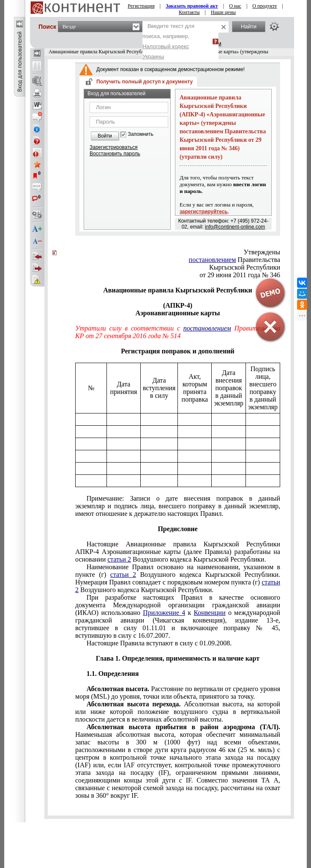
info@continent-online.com (235, 227)
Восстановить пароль (115, 154)
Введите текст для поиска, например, (168, 41)
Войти (105, 136)
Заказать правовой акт (192, 6)
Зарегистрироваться (113, 147)
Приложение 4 (164, 613)
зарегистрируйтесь (204, 212)
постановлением (213, 260)
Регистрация (141, 6)
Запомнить (141, 134)
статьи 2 (119, 559)
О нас (235, 6)
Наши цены (223, 12)
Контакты (189, 12)
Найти (249, 26)
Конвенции (209, 613)
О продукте (265, 6)
